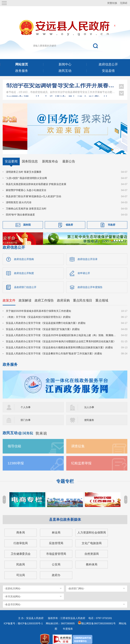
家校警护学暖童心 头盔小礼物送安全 (26, 186)
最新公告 (69, 157)
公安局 (56, 560)
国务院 (27, 221)
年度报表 (68, 624)
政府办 (56, 571)
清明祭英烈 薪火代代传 (19, 198)
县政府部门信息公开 (25, 283)
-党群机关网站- (13, 584)
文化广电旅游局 (92, 539)
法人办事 (89, 403)
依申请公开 (84, 269)
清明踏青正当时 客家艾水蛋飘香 (24, 168)
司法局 (21, 571)
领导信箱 (14, 442)
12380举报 (16, 459)
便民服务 (89, 416)
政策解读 (25, 296)
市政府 (112, 221)
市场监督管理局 (56, 550)
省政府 (69, 221)
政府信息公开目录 (88, 255)
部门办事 (26, 416)
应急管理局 (56, 539)
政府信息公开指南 (24, 255)
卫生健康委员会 (21, 550)
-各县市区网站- (13, 600)
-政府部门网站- (76, 584)
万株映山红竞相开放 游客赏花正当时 (26, 204)
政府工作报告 (44, 296)
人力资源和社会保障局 (92, 528)
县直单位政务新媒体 (65, 515)
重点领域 (102, 296)
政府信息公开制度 (24, 269)
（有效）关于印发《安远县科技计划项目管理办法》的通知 (38, 313)
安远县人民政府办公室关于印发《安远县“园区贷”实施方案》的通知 (43, 325)
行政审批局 (21, 539)
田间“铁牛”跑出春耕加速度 (20, 210)
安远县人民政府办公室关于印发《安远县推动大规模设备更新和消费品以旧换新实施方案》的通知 (59, 343)
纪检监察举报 (81, 459)
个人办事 (26, 403)
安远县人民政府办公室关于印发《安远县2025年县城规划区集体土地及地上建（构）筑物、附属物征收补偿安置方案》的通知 (61, 331)
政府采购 (63, 296)
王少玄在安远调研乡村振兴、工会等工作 (61, 87)
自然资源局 (92, 550)
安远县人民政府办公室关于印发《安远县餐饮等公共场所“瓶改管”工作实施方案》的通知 (54, 349)
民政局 (21, 560)
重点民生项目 (83, 296)
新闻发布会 (50, 157)
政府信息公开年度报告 (90, 283)
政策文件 (9, 296)
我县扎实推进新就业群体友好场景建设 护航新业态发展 (36, 180)
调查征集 (78, 442)
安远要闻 (11, 157)
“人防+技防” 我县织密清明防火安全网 (26, 174)
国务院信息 (30, 157)
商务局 (21, 528)
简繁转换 (112, 3)
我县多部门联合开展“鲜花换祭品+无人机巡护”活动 (34, 192)
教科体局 (92, 560)
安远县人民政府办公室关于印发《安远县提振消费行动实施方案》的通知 (46, 319)
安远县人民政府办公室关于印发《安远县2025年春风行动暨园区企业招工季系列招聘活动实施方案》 (61, 337)
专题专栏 (65, 477)
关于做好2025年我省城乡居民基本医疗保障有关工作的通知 (38, 307)
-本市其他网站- (13, 592)
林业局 (56, 528)
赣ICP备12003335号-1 (30, 619)
